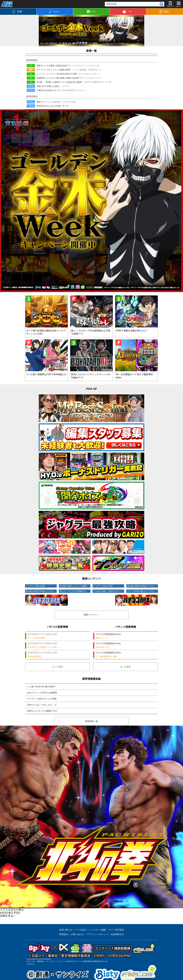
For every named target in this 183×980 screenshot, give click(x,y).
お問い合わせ (76, 936)
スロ (91, 12)
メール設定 (80, 931)
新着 (17, 12)
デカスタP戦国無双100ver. (126, 637)
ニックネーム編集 (98, 931)
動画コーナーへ (91, 614)
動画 (164, 12)
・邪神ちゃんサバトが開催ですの (42, 712)
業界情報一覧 (91, 723)
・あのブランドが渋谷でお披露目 (42, 694)
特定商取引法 (119, 936)
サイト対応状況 (118, 931)
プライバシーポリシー (98, 936)
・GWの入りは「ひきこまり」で (42, 706)
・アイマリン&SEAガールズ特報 (42, 700)
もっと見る (58, 668)
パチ (127, 12)
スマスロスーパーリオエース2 (57, 637)
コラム (54, 12)
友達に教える (64, 931)
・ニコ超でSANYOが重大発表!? (42, 688)
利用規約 (62, 936)
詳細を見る (8, 917)
